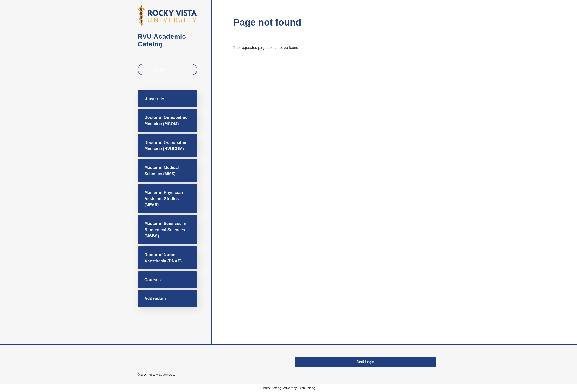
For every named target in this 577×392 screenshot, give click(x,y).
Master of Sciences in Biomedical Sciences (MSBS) (165, 230)
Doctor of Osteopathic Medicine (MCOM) (166, 121)
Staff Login (365, 362)
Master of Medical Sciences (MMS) (162, 171)
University (154, 99)
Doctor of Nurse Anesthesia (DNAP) (163, 258)
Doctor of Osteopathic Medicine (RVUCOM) (166, 146)
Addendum (155, 298)
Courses (153, 280)
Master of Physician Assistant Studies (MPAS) (164, 199)
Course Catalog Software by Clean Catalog (288, 388)
